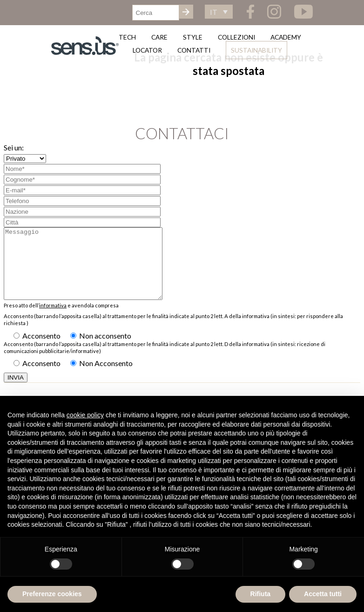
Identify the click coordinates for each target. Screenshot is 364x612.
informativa (53, 319)
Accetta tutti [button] (323, 594)
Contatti (194, 50)
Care (159, 37)
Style (193, 37)
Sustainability (256, 50)
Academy (286, 37)
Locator (147, 50)
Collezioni (236, 37)
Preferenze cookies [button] (52, 594)
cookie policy (85, 415)
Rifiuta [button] (261, 594)
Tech (127, 37)
